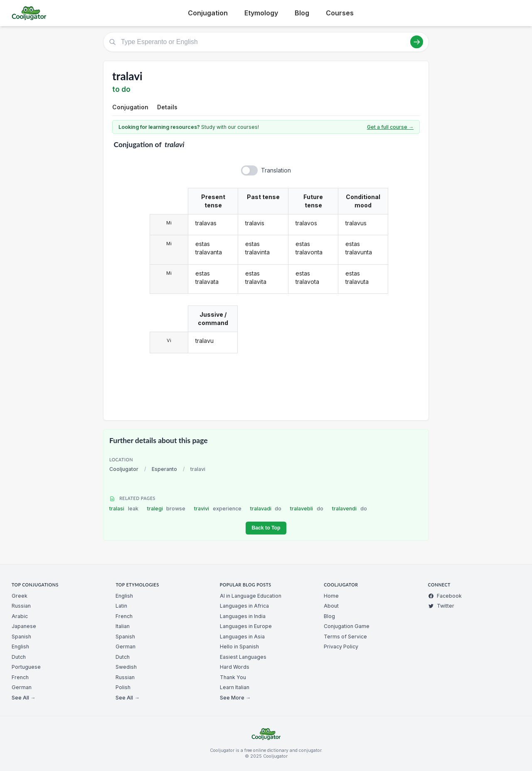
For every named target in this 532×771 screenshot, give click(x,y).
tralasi (124, 509)
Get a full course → (390, 127)
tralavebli (307, 509)
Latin (121, 606)
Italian (123, 626)
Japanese (24, 626)
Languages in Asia (242, 637)
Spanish (21, 637)
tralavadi (266, 509)
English (20, 647)
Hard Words (235, 667)
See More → (235, 698)
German (22, 687)
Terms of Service (345, 637)
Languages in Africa (244, 606)
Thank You (233, 677)
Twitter (441, 606)
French (20, 677)
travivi (218, 509)
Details (167, 107)
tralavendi (350, 509)
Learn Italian (235, 687)
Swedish (126, 667)
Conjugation (208, 13)
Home (331, 596)
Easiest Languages (243, 657)
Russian (21, 606)
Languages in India (243, 616)
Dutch (19, 657)
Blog (302, 13)
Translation (276, 170)
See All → (23, 698)
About (331, 606)
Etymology (261, 13)
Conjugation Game (347, 626)
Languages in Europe (246, 626)
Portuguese (26, 667)
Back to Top (266, 528)
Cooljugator (124, 469)
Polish (123, 687)
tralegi (166, 509)
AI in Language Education (251, 596)
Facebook (445, 596)
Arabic (20, 616)
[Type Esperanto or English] (266, 42)
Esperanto (164, 469)
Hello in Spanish (239, 647)
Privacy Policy (341, 647)
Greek (20, 596)
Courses (340, 13)
